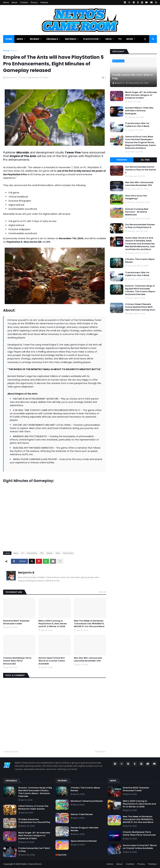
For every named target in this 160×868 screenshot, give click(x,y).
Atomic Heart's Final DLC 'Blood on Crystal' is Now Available (52, 661)
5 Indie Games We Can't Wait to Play (133, 77)
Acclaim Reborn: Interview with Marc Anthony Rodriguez (139, 111)
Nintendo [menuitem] (71, 39)
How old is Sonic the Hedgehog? (136, 197)
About (14, 2)
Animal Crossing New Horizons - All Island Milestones (137, 212)
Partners (44, 2)
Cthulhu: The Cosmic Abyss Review (140, 261)
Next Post (100, 752)
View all (102, 592)
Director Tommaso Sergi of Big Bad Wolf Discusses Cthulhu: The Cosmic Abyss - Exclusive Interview (141, 290)
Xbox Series (68, 553)
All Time (145, 160)
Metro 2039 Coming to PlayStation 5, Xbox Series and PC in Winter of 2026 (52, 624)
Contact (24, 2)
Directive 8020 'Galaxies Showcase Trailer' (16, 622)
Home (6, 2)
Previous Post (11, 752)
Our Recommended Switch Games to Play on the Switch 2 (141, 170)
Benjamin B (26, 572)
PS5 (42, 553)
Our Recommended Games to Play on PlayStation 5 (140, 226)
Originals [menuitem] (52, 39)
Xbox (58, 553)
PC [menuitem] (120, 39)
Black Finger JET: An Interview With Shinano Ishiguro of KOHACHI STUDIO (141, 95)
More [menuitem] (130, 39)
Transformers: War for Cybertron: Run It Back (137, 125)
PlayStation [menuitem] (91, 39)
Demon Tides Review (82, 814)
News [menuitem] (20, 39)
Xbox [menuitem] (109, 39)
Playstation (32, 553)
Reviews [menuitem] (35, 39)
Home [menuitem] (9, 39)
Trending (122, 160)
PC (23, 553)
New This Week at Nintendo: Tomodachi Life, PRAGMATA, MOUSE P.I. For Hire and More (89, 624)
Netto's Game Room (31, 864)
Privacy (34, 2)
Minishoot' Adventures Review (87, 801)
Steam (50, 553)
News (14, 51)
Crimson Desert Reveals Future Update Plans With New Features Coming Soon (140, 307)
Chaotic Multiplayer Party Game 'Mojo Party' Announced (17, 661)
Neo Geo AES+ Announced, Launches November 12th (88, 659)
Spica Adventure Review (84, 841)
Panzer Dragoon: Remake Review (84, 829)
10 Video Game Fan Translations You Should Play (34, 821)
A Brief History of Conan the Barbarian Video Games (33, 808)
